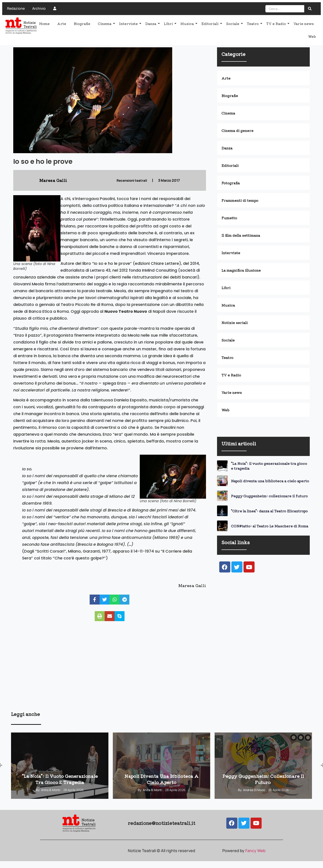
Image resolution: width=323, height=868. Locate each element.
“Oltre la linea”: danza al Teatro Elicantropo (269, 511)
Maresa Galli (192, 585)
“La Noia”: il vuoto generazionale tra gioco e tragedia (269, 466)
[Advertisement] (144, 676)
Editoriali (211, 23)
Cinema (105, 23)
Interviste (129, 23)
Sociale (233, 23)
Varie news (304, 23)
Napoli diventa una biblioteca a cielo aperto (270, 481)
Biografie (82, 23)
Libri (169, 23)
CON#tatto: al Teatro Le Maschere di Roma (270, 526)
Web (312, 36)
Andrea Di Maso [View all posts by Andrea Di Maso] (254, 790)
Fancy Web (255, 851)
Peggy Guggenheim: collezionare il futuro (270, 496)
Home (44, 23)
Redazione (16, 8)
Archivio (39, 8)
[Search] (285, 9)
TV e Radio (277, 23)
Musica (188, 23)
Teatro (254, 23)
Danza (152, 23)
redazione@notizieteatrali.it (161, 823)
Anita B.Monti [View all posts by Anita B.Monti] (51, 790)
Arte (62, 23)
